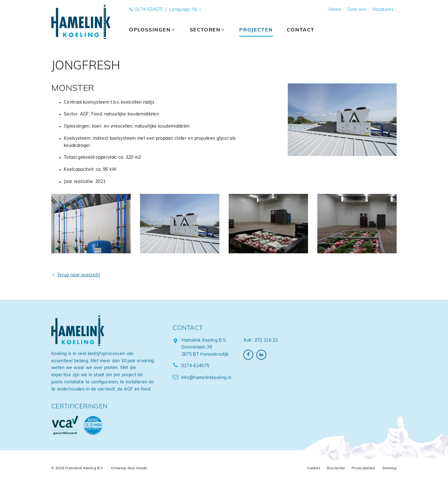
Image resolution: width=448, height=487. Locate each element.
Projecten (256, 30)
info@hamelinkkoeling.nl (202, 378)
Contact (301, 30)
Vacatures (383, 10)
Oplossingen (152, 30)
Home (335, 10)
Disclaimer (336, 468)
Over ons (357, 10)
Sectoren (208, 30)
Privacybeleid (363, 468)
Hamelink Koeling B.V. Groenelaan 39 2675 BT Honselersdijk (205, 348)
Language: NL (186, 10)
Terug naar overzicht (76, 275)
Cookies (314, 468)
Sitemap (390, 468)
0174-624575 (146, 10)
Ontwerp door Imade (129, 468)
